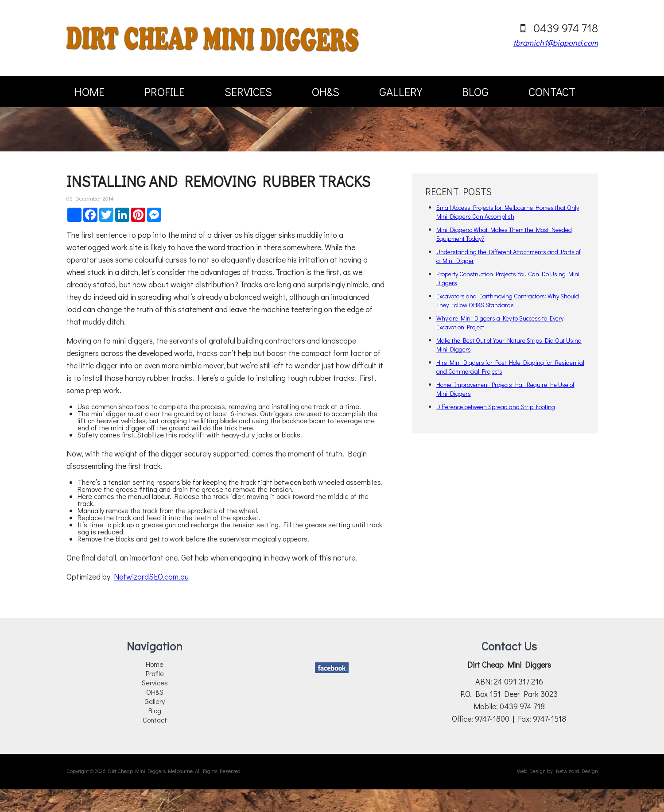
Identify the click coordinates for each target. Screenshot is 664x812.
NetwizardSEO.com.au (151, 576)
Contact (552, 92)
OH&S (326, 92)
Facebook (332, 668)
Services (248, 92)
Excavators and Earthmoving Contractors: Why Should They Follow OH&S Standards (508, 300)
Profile (165, 92)
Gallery (401, 92)
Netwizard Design (577, 771)
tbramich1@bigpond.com (556, 43)
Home (89, 92)
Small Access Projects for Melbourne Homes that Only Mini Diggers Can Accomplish (508, 212)
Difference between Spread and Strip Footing (496, 407)
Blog (475, 92)
